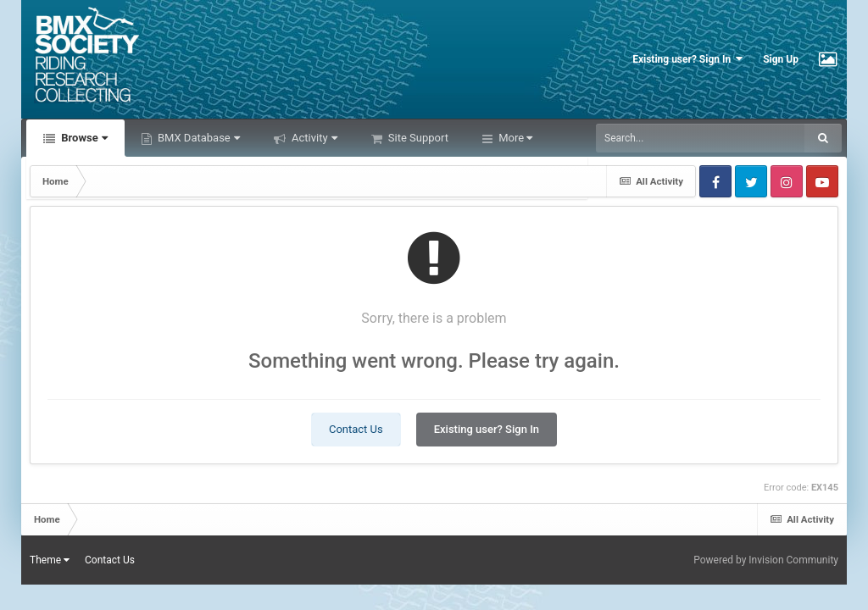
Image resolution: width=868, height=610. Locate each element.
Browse (83, 138)
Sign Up (781, 59)
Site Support (417, 138)
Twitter (751, 181)
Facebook (715, 181)
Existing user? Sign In (687, 59)
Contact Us (356, 429)
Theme (50, 560)
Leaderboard (529, 138)
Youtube (822, 181)
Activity (313, 138)
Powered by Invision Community (766, 560)
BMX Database (198, 138)
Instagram (787, 181)
